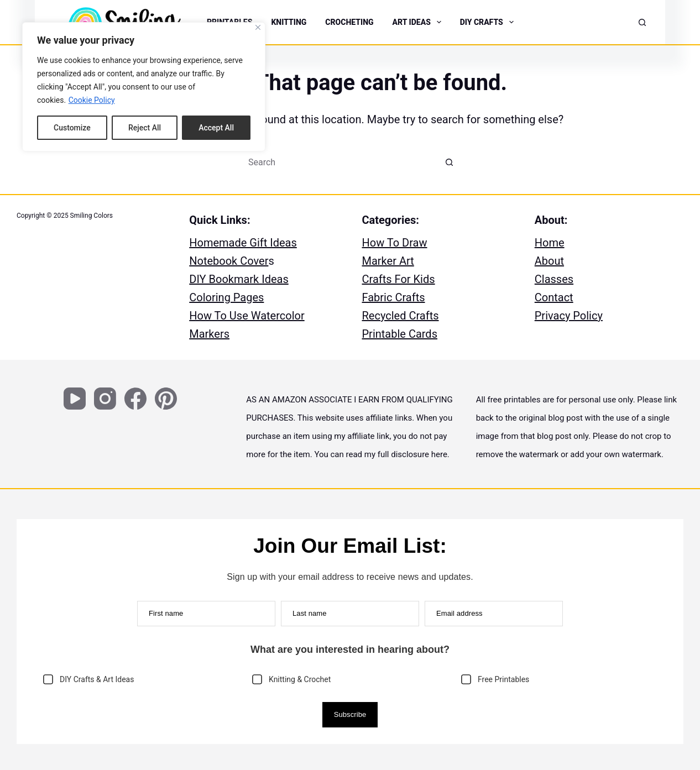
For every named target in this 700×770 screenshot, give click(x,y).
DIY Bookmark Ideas (239, 279)
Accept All (216, 128)
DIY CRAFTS (488, 22)
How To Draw (395, 243)
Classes (554, 279)
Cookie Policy (92, 100)
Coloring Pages (226, 297)
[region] (144, 87)
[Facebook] (135, 399)
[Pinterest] (166, 399)
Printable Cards (400, 334)
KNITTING (289, 22)
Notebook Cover (229, 261)
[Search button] (450, 162)
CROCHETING (349, 22)
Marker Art (388, 261)
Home (550, 243)
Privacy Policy (569, 316)
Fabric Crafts (394, 297)
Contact (554, 297)
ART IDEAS (418, 22)
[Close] (258, 27)
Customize (72, 128)
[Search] (642, 22)
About (549, 261)
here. (440, 454)
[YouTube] (75, 399)
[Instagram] (105, 399)
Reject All (145, 128)
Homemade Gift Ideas (243, 243)
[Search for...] (339, 162)
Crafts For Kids (399, 279)
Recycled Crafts (401, 316)
